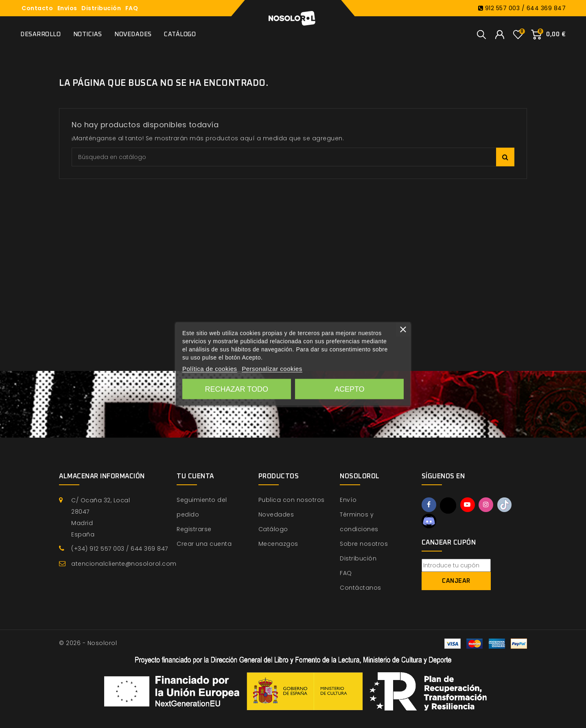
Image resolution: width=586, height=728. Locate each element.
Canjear (456, 582)
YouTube (469, 505)
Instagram (488, 505)
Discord (429, 521)
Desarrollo (40, 34)
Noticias (88, 34)
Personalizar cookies (272, 369)
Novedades (133, 34)
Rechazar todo (237, 389)
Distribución (101, 8)
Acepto (350, 389)
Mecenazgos (278, 544)
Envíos (67, 8)
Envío (348, 500)
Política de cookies (210, 369)
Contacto (37, 8)
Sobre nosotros (364, 544)
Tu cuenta (195, 476)
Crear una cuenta (204, 544)
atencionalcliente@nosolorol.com (124, 564)
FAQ (132, 8)
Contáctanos (361, 588)
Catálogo (180, 34)
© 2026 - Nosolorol (88, 643)
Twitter (449, 506)
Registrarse (194, 529)
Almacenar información (102, 476)
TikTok (507, 505)
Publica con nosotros (292, 500)
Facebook (429, 505)
